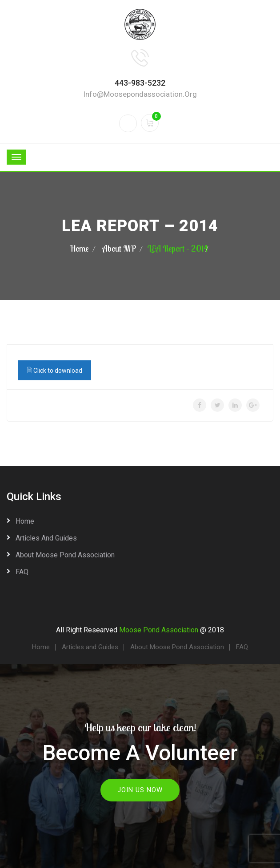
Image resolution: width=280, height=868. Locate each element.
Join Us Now (140, 790)
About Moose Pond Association (65, 555)
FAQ (22, 572)
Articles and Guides (46, 538)
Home (79, 248)
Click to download (55, 370)
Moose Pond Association (159, 630)
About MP (119, 248)
